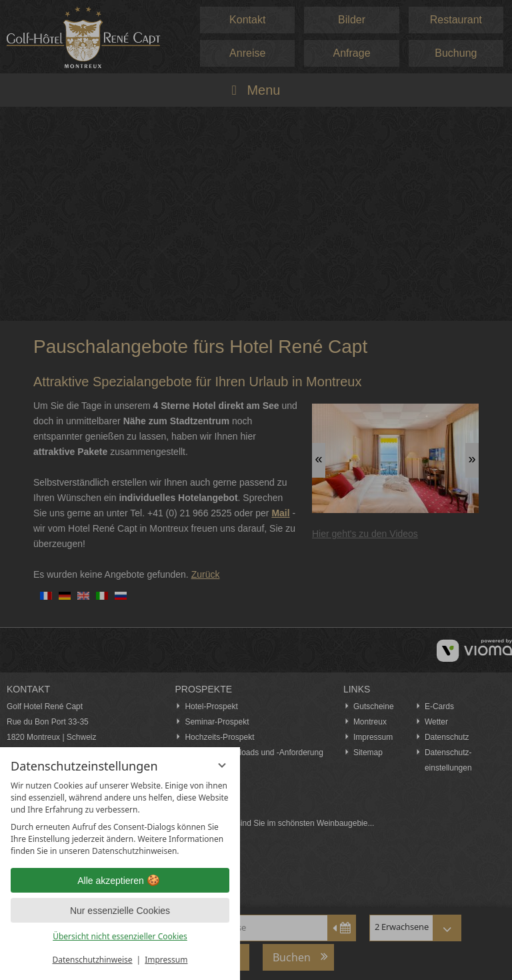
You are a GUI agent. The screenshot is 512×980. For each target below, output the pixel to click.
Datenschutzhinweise (93, 960)
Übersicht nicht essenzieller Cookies (120, 936)
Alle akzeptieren (120, 881)
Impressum (166, 960)
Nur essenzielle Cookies (120, 911)
